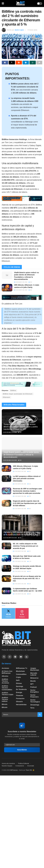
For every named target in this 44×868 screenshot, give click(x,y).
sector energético (34, 691)
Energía (19, 692)
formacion (20, 698)
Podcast (33, 687)
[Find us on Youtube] (21, 657)
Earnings (20, 686)
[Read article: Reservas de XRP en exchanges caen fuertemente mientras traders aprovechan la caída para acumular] (6, 491)
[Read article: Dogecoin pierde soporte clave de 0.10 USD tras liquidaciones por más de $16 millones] (6, 503)
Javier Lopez (19, 30)
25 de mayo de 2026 (21, 290)
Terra (32, 708)
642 (30, 290)
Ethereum (6, 397)
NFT (32, 684)
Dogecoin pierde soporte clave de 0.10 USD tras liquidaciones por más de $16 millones (27, 503)
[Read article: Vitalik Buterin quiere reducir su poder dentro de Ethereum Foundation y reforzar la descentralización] (7, 275)
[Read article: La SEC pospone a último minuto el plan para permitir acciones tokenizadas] (6, 479)
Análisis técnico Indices (5, 699)
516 (30, 282)
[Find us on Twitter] (4, 657)
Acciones (5, 668)
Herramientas (21, 705)
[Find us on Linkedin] (27, 657)
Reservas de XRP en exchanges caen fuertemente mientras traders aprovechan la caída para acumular (27, 491)
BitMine (13, 391)
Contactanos (20, 766)
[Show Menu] (3, 3)
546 (20, 432)
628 (29, 584)
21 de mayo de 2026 (20, 594)
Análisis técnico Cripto (8, 694)
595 (20, 538)
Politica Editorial (24, 763)
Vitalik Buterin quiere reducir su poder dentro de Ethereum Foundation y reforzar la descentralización (21, 455)
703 (29, 496)
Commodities (21, 674)
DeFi (18, 680)
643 (29, 571)
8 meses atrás (33, 30)
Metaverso (34, 678)
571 (29, 551)
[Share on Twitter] (12, 63)
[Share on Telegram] (26, 63)
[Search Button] (40, 715)
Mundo (33, 681)
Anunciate (31, 766)
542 (29, 509)
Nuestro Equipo (7, 766)
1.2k (29, 561)
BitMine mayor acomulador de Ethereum (18, 394)
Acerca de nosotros (8, 763)
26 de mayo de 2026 (21, 282)
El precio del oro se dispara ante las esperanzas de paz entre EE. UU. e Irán (27, 579)
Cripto (18, 677)
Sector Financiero (34, 696)
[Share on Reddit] (19, 63)
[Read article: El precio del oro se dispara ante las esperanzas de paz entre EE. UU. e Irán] (6, 579)
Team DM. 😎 (30, 770)
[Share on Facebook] (5, 63)
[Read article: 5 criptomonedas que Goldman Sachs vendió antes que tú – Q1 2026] (6, 591)
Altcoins (5, 676)
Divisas (19, 683)
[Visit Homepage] (21, 3)
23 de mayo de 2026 (10, 538)
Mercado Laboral (34, 674)
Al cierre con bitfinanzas (7, 672)
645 (29, 594)
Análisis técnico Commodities (7, 688)
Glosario (19, 702)
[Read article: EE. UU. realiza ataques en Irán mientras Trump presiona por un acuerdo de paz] (6, 546)
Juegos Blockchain (35, 669)
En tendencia (21, 689)
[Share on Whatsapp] (33, 63)
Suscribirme (22, 750)
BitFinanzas (14, 770)
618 (29, 484)
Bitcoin (5, 704)
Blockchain (20, 671)
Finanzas (20, 695)
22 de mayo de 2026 (20, 561)
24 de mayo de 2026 (20, 496)
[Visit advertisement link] (22, 198)
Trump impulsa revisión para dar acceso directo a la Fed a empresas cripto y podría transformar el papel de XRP (21, 427)
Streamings (35, 705)
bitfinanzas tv (22, 668)
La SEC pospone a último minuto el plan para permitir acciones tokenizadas (27, 479)
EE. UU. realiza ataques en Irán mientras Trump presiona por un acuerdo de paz (26, 546)
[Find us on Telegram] (15, 657)
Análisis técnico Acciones (5, 681)
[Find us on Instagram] (10, 657)
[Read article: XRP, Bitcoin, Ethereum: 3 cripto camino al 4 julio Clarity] (7, 288)
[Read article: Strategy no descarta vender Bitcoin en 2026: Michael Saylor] (6, 568)
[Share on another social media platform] (39, 63)
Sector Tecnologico (35, 701)
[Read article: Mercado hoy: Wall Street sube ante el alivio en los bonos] (6, 558)
